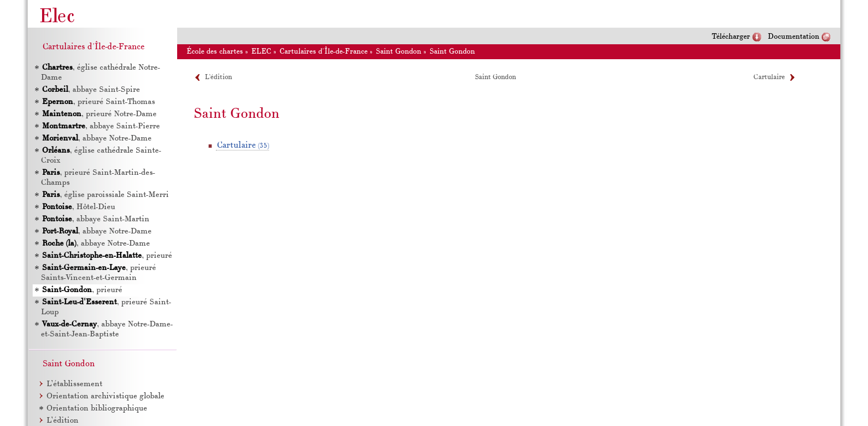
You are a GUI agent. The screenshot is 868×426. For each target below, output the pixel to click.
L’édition (218, 77)
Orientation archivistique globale (105, 396)
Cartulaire (769, 77)
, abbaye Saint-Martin (96, 219)
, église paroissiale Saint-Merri (105, 195)
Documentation (794, 37)
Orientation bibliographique (97, 409)
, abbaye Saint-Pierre (101, 126)
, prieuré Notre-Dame (99, 114)
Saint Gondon (399, 52)
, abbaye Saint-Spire (91, 90)
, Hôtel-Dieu (79, 207)
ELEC (261, 52)
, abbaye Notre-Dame (97, 139)
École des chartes (215, 52)
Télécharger (731, 37)
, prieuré (107, 256)
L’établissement (74, 384)
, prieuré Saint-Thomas (99, 102)
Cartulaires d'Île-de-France (324, 52)
